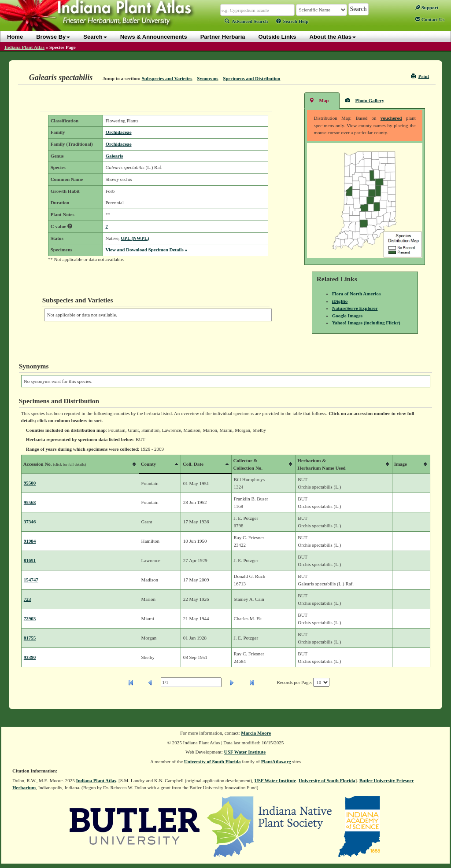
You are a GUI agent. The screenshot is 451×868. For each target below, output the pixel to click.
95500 (30, 483)
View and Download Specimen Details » (146, 250)
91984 (30, 541)
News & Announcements (154, 37)
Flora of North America (357, 294)
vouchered (391, 118)
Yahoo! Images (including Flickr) (366, 323)
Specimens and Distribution (251, 78)
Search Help (292, 21)
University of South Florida (213, 761)
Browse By (53, 37)
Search (95, 37)
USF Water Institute (245, 752)
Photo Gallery (365, 100)
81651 (30, 560)
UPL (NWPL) (135, 238)
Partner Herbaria (223, 37)
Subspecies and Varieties (167, 78)
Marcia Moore (256, 733)
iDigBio (340, 301)
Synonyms (207, 78)
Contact (430, 19)
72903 (30, 618)
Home (15, 37)
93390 (30, 657)
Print (420, 76)
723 (28, 599)
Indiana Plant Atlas (24, 47)
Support (427, 7)
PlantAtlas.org (276, 761)
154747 (31, 580)
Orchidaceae (118, 132)
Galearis (114, 156)
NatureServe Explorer (355, 308)
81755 (30, 638)
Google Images (347, 316)
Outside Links (277, 37)
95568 (30, 502)
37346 (30, 522)
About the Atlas (333, 37)
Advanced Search (246, 21)
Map (319, 100)
